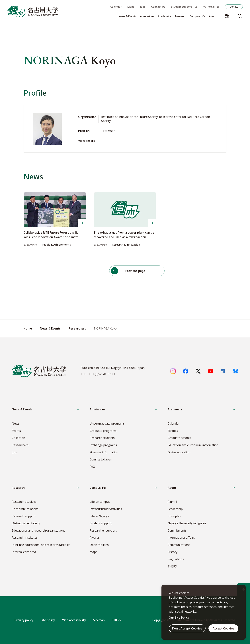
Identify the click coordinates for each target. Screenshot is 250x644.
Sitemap (99, 620)
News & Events (50, 328)
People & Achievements (56, 245)
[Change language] (227, 16)
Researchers (77, 328)
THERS (116, 620)
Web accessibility (74, 620)
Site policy (48, 620)
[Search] (240, 16)
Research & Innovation (126, 245)
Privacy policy (24, 620)
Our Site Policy (179, 618)
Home (28, 328)
